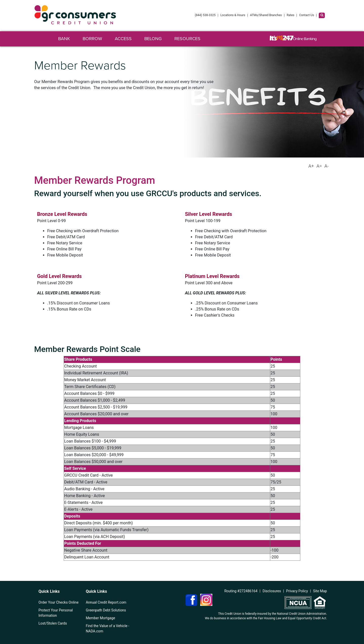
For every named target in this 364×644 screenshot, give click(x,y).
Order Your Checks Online (58, 602)
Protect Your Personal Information (56, 613)
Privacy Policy (297, 591)
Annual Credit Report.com (106, 602)
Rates (290, 15)
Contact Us (306, 15)
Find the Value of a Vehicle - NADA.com (107, 628)
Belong (153, 39)
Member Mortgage (100, 618)
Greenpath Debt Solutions (106, 610)
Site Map (320, 591)
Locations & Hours (233, 15)
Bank (64, 39)
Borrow (92, 39)
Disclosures (272, 591)
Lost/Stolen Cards (53, 623)
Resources (187, 39)
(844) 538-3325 (205, 15)
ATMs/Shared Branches (266, 15)
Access (123, 39)
